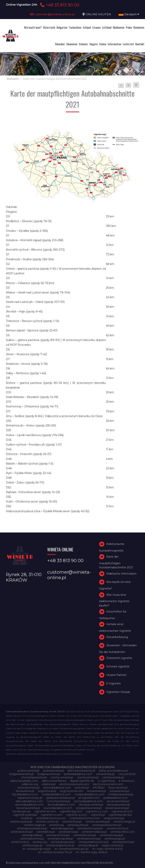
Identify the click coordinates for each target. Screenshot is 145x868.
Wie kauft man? (33, 27)
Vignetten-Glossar (118, 692)
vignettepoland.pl (120, 815)
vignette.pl (98, 815)
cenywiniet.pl (127, 774)
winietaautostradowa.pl (32, 828)
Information (115, 44)
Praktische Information (121, 574)
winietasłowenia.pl (89, 839)
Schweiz (83, 44)
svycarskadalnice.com (58, 808)
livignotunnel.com (72, 791)
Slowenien (72, 44)
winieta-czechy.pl (47, 822)
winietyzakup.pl (88, 845)
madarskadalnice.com (56, 794)
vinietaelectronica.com (51, 818)
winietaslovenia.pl (85, 835)
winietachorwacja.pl (90, 828)
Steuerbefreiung (117, 637)
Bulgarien (62, 27)
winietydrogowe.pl (63, 842)
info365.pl (99, 788)
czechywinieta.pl (88, 777)
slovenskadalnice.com (29, 805)
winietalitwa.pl (46, 832)
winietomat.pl (20, 842)
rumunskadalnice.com (88, 801)
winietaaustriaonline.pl (107, 825)
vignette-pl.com (122, 811)
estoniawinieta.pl (29, 788)
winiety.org (40, 842)
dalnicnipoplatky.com (24, 781)
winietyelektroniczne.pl (94, 842)
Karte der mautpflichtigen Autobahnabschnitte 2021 (116, 562)
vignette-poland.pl (25, 815)
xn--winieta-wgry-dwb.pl (91, 852)
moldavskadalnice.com (89, 794)
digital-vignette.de (82, 781)
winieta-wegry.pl (124, 822)
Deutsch (129, 14)
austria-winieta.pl (28, 771)
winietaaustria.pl (78, 825)
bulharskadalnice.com (78, 774)
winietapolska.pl (32, 835)
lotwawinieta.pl (119, 791)
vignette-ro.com (52, 815)
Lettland (107, 27)
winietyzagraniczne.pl (60, 845)
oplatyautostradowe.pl (60, 798)
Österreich (49, 27)
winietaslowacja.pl (111, 835)
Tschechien (75, 27)
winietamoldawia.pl (94, 832)
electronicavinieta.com (74, 784)
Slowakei (60, 44)
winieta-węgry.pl (35, 825)
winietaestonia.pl (22, 832)
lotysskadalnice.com (25, 794)
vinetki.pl (27, 818)
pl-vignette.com (89, 798)
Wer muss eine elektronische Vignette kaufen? (114, 600)
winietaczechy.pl (117, 828)
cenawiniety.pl (105, 774)
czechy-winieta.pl (62, 777)
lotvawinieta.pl (97, 791)
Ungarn (94, 44)
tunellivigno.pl (22, 811)
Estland (87, 27)
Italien (103, 44)
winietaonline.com (122, 832)
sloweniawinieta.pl (28, 808)
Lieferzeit (128, 44)
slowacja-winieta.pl (91, 805)
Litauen (96, 27)
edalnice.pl (49, 784)
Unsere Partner (116, 675)
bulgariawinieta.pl (49, 774)
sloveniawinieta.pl (118, 801)
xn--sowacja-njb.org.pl (37, 849)
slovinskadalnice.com (61, 805)
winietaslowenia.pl (32, 839)
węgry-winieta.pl (112, 845)
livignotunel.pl (47, 791)
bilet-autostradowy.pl (81, 771)
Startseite (13, 79)
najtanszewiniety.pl (30, 798)
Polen (129, 27)
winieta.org (56, 825)
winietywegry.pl (32, 845)
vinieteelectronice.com (85, 818)
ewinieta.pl (82, 788)
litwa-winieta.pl (118, 788)
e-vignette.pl (106, 781)
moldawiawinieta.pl (121, 794)
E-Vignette (114, 683)
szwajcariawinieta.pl (89, 808)
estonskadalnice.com (57, 788)
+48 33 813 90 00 (59, 5)
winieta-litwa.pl (72, 822)
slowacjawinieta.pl (118, 805)
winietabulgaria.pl (62, 828)
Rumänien (139, 27)
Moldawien (119, 27)
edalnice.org (30, 784)
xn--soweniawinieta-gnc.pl (71, 849)
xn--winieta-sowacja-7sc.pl (55, 852)
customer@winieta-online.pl (52, 14)
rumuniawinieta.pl (58, 801)
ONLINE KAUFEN (98, 14)
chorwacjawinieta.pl (34, 777)
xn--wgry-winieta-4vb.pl (107, 849)
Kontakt (140, 44)
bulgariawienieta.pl (22, 774)
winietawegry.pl (115, 839)
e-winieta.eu (127, 781)
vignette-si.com (77, 815)
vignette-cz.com (97, 811)
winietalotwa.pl (68, 832)
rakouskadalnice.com (29, 801)
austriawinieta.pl (54, 771)
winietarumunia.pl (58, 835)
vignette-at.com (45, 811)
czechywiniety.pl (113, 777)
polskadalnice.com (116, 798)
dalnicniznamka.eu (54, 781)
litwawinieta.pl (25, 791)
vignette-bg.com (71, 811)
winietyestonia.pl (123, 842)
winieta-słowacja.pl (98, 822)
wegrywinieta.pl (114, 818)
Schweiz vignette (118, 666)
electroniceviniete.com (108, 784)
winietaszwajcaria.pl (60, 839)
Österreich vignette (119, 658)
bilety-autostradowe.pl (113, 771)
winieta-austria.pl (21, 822)
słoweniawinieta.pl (117, 808)
